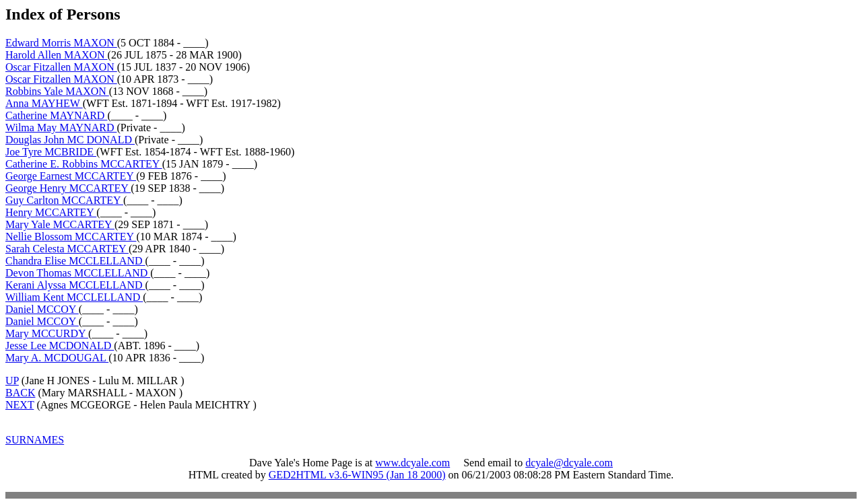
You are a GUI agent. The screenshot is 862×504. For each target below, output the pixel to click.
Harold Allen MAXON (57, 55)
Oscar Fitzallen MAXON (61, 67)
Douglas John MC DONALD (70, 140)
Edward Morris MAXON (61, 43)
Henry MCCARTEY (51, 212)
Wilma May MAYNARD (61, 128)
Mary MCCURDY (47, 333)
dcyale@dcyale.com (569, 463)
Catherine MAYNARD (56, 115)
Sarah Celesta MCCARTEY (67, 249)
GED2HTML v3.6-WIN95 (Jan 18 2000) (357, 475)
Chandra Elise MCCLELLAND (75, 261)
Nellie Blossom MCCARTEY (71, 237)
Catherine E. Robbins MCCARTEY (84, 164)
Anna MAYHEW (44, 103)
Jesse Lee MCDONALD (60, 346)
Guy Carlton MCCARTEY (64, 200)
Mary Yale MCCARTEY (60, 224)
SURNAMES (35, 440)
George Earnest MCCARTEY (71, 176)
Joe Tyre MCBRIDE (51, 152)
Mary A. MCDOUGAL (57, 358)
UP (12, 381)
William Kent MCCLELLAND (74, 297)
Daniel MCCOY (42, 309)
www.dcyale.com (412, 463)
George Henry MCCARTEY (68, 188)
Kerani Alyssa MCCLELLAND (75, 285)
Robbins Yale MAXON (57, 91)
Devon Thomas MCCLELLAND (78, 273)
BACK (20, 393)
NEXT (20, 405)
